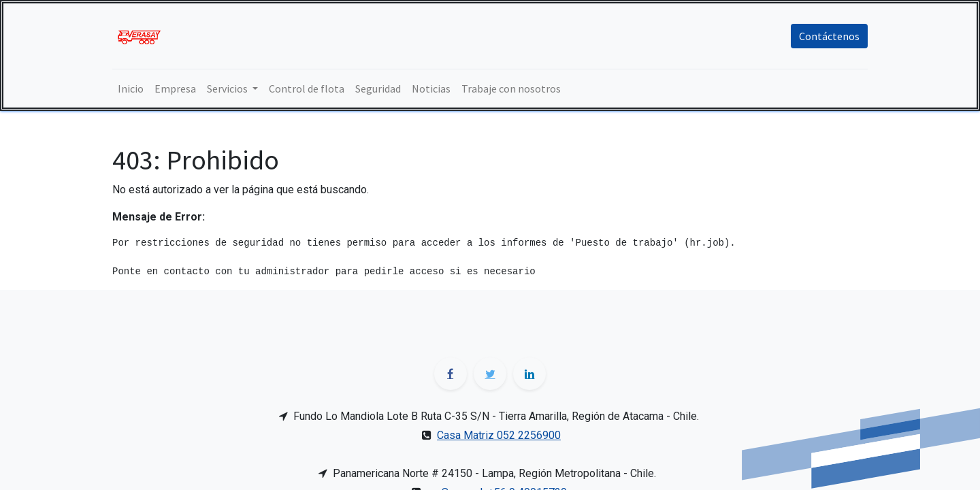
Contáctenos (829, 36)
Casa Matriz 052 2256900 (499, 435)
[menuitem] (131, 88)
